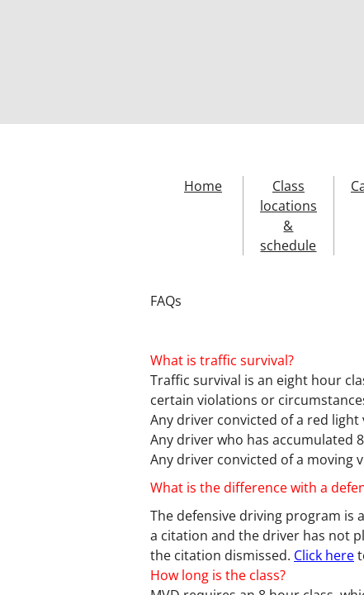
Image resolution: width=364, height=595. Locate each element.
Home (203, 186)
